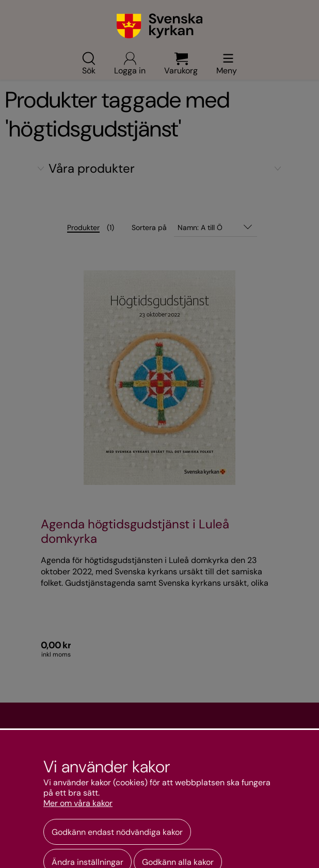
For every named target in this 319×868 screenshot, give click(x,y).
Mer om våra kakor (78, 803)
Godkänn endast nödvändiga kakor (117, 832)
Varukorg (181, 63)
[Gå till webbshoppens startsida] (160, 26)
